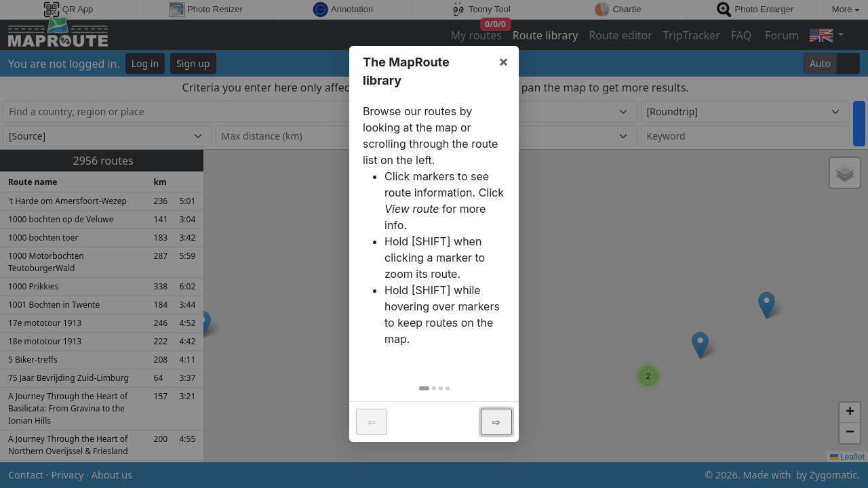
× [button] (504, 61)
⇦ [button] (372, 422)
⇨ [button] (496, 422)
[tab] (424, 388)
